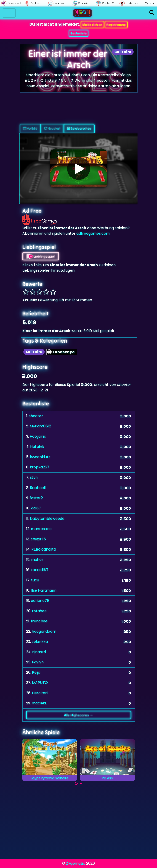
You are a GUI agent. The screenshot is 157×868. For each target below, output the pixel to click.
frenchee (39, 621)
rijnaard (39, 652)
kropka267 (40, 467)
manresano (41, 529)
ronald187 (40, 570)
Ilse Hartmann (44, 590)
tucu (35, 580)
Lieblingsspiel (41, 256)
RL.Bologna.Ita (44, 549)
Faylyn (38, 662)
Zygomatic (76, 863)
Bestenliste (79, 33)
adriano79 (40, 601)
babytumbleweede (47, 518)
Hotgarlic (38, 436)
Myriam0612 (40, 426)
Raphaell (38, 488)
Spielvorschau (79, 128)
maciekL (39, 703)
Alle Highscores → (79, 715)
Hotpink (37, 447)
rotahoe (39, 611)
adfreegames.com (93, 233)
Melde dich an (92, 25)
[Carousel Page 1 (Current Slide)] (76, 783)
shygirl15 (38, 539)
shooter (36, 416)
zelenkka (40, 642)
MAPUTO (40, 683)
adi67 (36, 508)
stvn (34, 477)
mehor (37, 560)
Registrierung (116, 25)
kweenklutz (40, 457)
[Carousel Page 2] (81, 783)
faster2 (36, 498)
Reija (36, 672)
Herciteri (40, 693)
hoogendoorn (44, 631)
